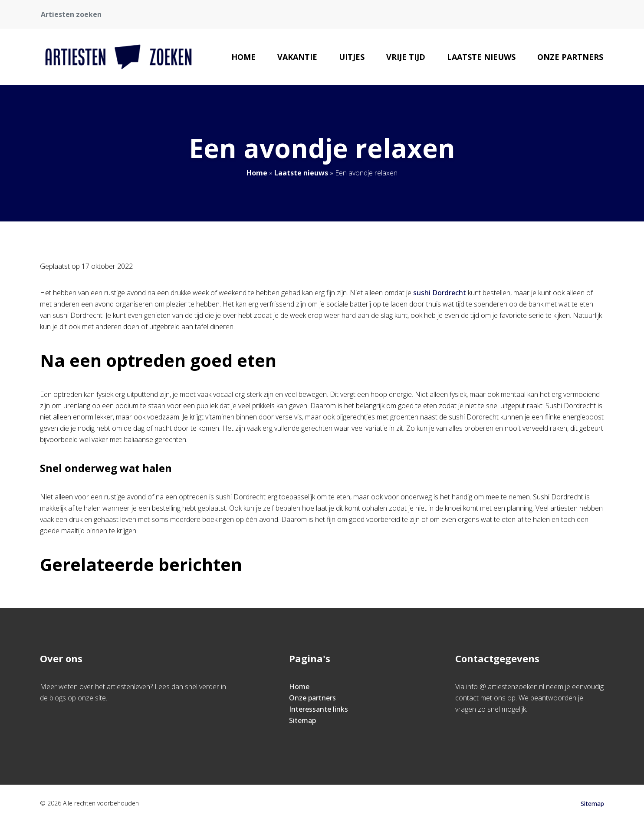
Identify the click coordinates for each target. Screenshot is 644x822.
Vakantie (297, 57)
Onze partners (570, 57)
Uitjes (352, 57)
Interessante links (319, 709)
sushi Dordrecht (440, 293)
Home (243, 57)
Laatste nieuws (481, 57)
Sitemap (302, 720)
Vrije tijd (406, 57)
